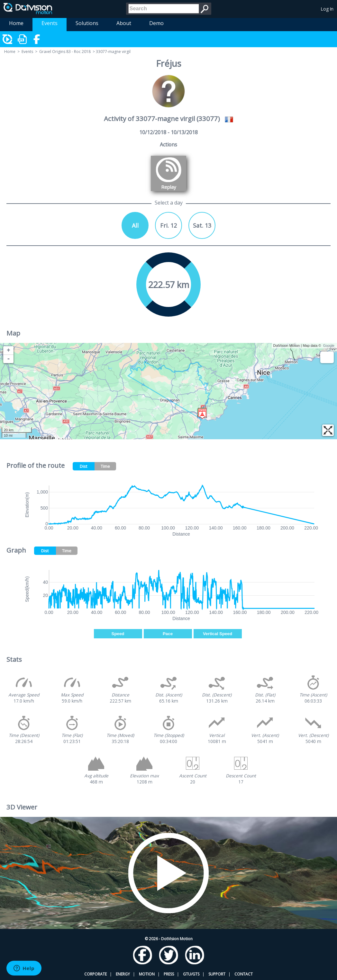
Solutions (87, 23)
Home (16, 23)
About (124, 23)
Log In (327, 9)
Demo (156, 23)
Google (329, 346)
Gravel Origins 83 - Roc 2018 (65, 52)
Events (50, 23)
